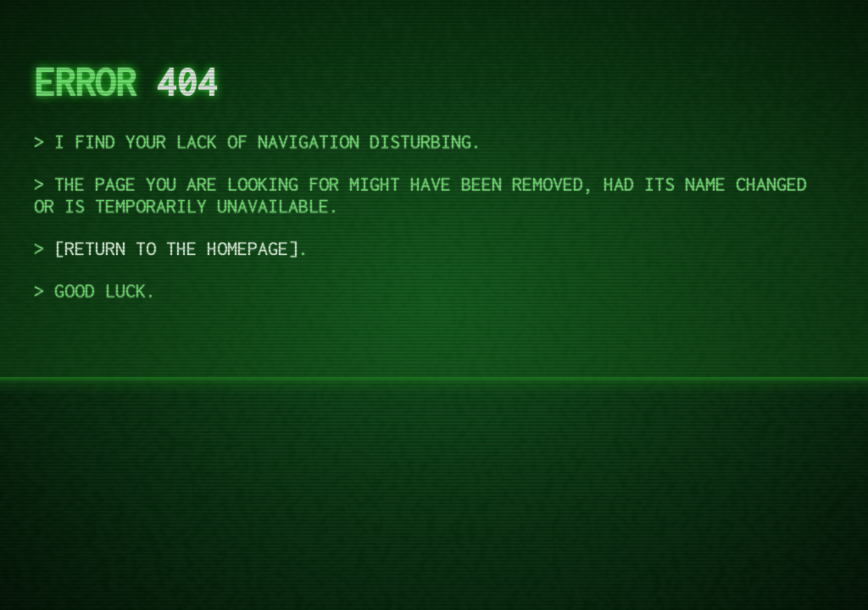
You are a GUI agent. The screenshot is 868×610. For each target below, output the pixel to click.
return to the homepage (176, 248)
